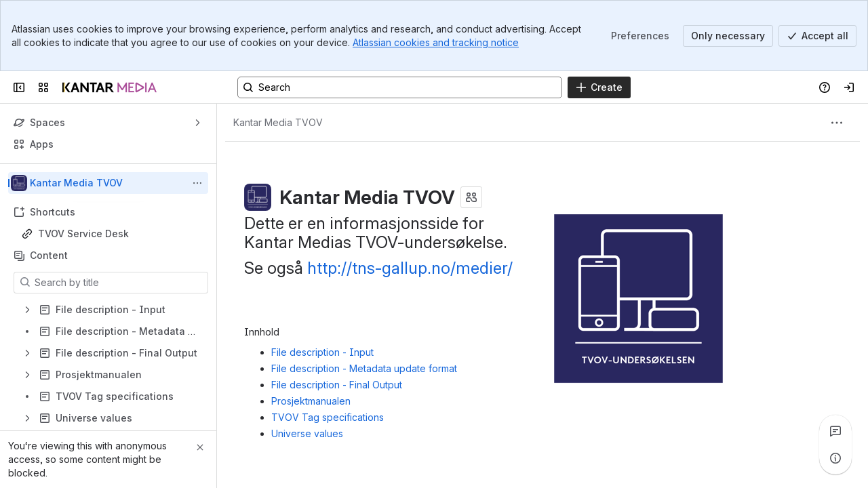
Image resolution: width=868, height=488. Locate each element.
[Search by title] (119, 283)
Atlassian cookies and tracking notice (436, 42)
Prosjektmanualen (311, 401)
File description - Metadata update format (364, 368)
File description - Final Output (337, 385)
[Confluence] (110, 87)
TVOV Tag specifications (328, 417)
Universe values (307, 433)
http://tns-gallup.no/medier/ (410, 268)
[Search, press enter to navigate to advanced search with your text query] (400, 87)
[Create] (599, 87)
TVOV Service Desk (83, 233)
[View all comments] (835, 431)
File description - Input (322, 352)
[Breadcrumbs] (278, 123)
